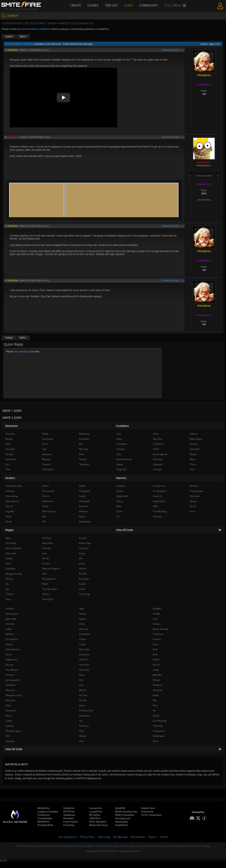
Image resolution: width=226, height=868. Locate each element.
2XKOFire (95, 818)
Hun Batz (84, 670)
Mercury (10, 690)
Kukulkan (11, 685)
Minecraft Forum (99, 825)
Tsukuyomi (159, 731)
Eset (155, 649)
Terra (193, 464)
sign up (27, 352)
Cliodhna (84, 439)
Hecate (10, 665)
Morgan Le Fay (14, 695)
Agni (82, 608)
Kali (81, 680)
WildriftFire (44, 822)
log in (17, 352)
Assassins (11, 426)
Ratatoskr (84, 716)
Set (7, 464)
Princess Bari (86, 710)
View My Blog (204, 200)
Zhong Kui (48, 599)
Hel (81, 558)
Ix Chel (46, 564)
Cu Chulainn (160, 491)
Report (46, 50)
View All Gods (113, 749)
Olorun (9, 579)
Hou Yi (156, 665)
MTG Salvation (98, 822)
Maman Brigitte (51, 568)
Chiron (9, 644)
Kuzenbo (158, 459)
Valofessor (69, 815)
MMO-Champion (125, 815)
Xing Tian (121, 469)
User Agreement (68, 837)
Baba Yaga (85, 543)
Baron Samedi (161, 629)
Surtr (193, 511)
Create (75, 5)
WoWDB (120, 808)
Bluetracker (122, 822)
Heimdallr (84, 501)
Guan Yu (84, 659)
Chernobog (12, 496)
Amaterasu (12, 614)
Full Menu (176, 6)
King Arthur (159, 501)
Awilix (9, 629)
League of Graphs (48, 812)
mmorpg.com (123, 818)
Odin (8, 705)
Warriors (121, 478)
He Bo (46, 558)
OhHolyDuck (13, 50)
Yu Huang (84, 594)
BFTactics (95, 815)
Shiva (119, 511)
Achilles (10, 608)
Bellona (10, 634)
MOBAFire (43, 808)
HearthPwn (122, 825)
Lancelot (10, 449)
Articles (164, 837)
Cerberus (158, 634)
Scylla (156, 716)
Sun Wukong (160, 721)
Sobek (9, 721)
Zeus (155, 741)
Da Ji (155, 644)
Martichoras (49, 511)
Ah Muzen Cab (14, 486)
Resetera (69, 818)
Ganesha (84, 654)
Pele (155, 705)
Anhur (83, 614)
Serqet (83, 459)
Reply (23, 37)
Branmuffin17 (13, 137)
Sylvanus (84, 726)
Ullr (8, 736)
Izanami (10, 675)
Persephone (49, 579)
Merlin (83, 690)
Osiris (82, 705)
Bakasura (84, 434)
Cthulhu (121, 449)
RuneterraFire (45, 825)
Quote (175, 50)
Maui (193, 459)
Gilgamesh (12, 659)
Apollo (83, 619)
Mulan (193, 501)
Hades (156, 659)
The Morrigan (13, 731)
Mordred (158, 690)
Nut (155, 700)
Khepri (156, 680)
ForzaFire (69, 825)
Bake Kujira (196, 439)
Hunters (10, 478)
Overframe (147, 812)
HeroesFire (95, 808)
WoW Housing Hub (126, 812)
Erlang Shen (196, 491)
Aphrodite (11, 619)
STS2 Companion (151, 815)
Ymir (82, 741)
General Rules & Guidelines (36, 29)
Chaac (83, 639)
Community (149, 5)
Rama (9, 716)
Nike (119, 506)
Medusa (157, 685)
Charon (157, 639)
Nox (44, 574)
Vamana (158, 517)
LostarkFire (96, 812)
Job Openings (120, 837)
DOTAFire (69, 812)
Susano (10, 726)
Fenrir (9, 654)
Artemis (10, 624)
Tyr (118, 517)
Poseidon (11, 710)
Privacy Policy (87, 837)
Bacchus (84, 629)
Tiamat (9, 594)
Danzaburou (12, 649)
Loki (81, 685)
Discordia (84, 649)
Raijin (45, 584)
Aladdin (157, 608)
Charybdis (85, 491)
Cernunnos (12, 639)
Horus (120, 501)
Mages (9, 530)
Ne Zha (83, 695)
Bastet (9, 439)
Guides (93, 5)
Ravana (46, 459)
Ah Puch (47, 538)
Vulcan (83, 736)
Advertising (104, 837)
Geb (155, 654)
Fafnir (156, 449)
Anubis (157, 614)
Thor (82, 731)
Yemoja (10, 741)
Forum (9, 37)
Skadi (9, 521)
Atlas (119, 439)
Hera (8, 564)
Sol (81, 721)
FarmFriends (71, 822)
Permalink (166, 50)
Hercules (84, 665)
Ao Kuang (11, 543)
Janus (82, 675)
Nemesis (10, 700)
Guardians (122, 426)
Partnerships (138, 837)
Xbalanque (159, 736)
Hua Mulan (12, 670)
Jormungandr (13, 680)
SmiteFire (69, 808)
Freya (82, 553)
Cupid (82, 644)
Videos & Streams (23, 44)
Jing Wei (157, 675)
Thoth (82, 589)
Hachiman (48, 501)
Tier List (111, 5)
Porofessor (44, 815)
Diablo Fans (148, 808)
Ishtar (156, 670)
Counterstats (45, 818)
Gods (129, 5)
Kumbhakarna (124, 459)
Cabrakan (85, 634)
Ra (154, 710)
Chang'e (47, 548)
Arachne (10, 434)
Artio (82, 624)
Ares (155, 619)
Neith (156, 695)
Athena (157, 624)
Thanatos (158, 726)
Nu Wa (83, 700)
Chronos (84, 548)
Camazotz (48, 439)
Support (152, 837)
